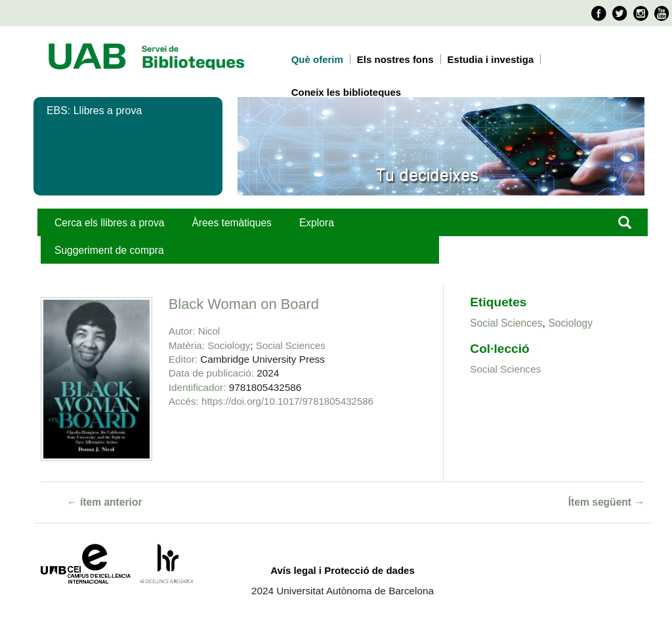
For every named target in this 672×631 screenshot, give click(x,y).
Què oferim (317, 59)
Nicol (209, 331)
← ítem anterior (105, 502)
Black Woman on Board (244, 304)
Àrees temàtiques (231, 223)
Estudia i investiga (491, 59)
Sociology (229, 345)
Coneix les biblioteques (346, 92)
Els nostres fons (395, 59)
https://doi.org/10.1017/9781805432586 (287, 401)
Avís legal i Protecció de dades (343, 570)
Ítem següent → (606, 502)
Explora (317, 223)
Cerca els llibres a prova (109, 223)
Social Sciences (291, 345)
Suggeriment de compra (109, 250)
